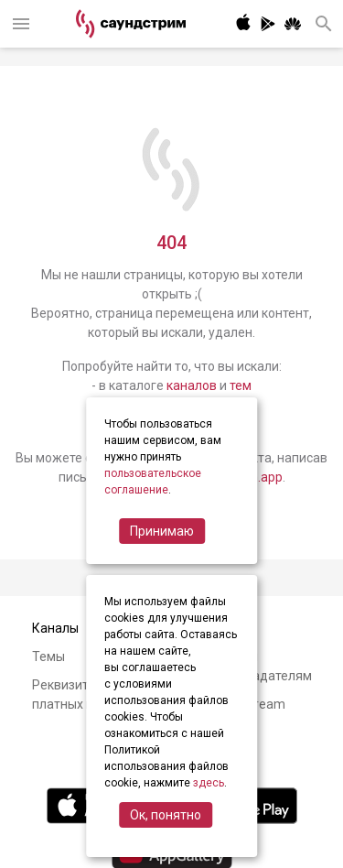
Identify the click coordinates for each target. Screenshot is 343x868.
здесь (209, 783)
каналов (192, 385)
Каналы (55, 628)
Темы (48, 656)
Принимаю (162, 531)
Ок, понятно (166, 815)
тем (241, 385)
